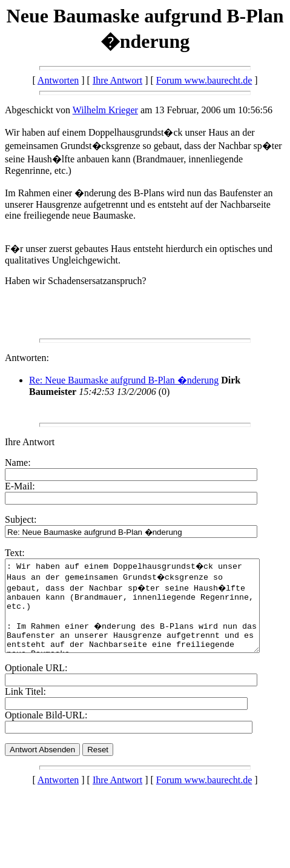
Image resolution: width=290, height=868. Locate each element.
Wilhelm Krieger (105, 110)
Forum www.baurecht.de (204, 80)
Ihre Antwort (117, 80)
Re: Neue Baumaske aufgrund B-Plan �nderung (124, 380)
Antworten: (27, 358)
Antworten (58, 80)
